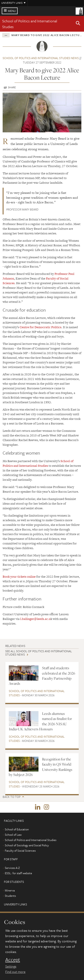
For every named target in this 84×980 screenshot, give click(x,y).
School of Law (13, 835)
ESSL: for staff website (18, 873)
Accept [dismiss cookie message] (13, 960)
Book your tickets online (19, 577)
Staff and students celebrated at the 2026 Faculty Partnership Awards (42, 676)
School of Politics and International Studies (38, 463)
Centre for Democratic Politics (40, 327)
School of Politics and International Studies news (41, 58)
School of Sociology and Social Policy (27, 845)
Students (10, 896)
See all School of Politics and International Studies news (39, 653)
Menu (12, 11)
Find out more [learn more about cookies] (15, 972)
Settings (11, 966)
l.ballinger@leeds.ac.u (35, 619)
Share (12, 87)
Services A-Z (12, 868)
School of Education (17, 829)
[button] (78, 24)
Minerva (10, 890)
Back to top (12, 797)
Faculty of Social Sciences (20, 851)
